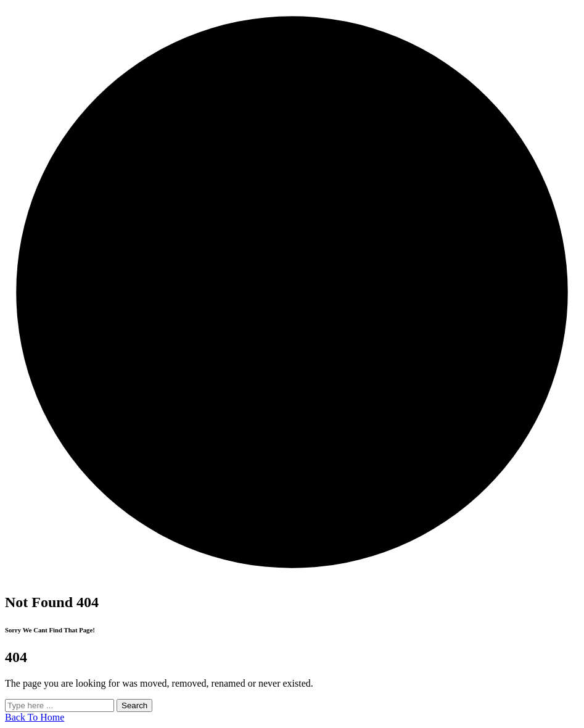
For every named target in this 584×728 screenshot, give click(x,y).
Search (134, 705)
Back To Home (35, 717)
